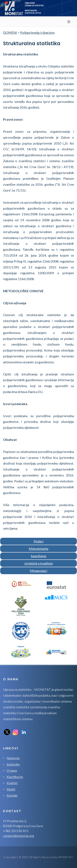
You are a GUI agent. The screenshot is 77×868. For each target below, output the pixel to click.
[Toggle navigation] (71, 8)
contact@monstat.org (19, 836)
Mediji (11, 789)
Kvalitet (12, 783)
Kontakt (12, 795)
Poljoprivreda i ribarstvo (37, 32)
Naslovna (13, 758)
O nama (12, 770)
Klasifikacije (15, 777)
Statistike (13, 764)
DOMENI (10, 32)
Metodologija (38, 549)
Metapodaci (38, 571)
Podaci (39, 541)
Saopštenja (38, 556)
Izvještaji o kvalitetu (39, 563)
